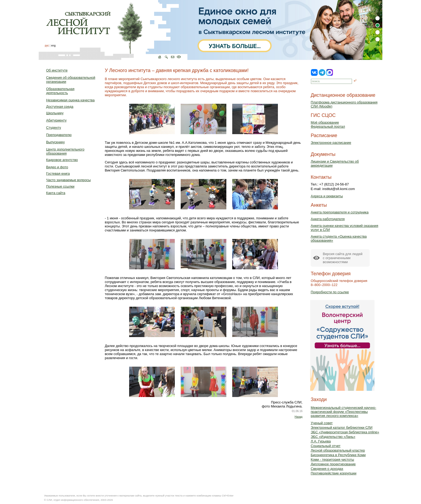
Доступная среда (60, 107)
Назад (298, 417)
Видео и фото (57, 167)
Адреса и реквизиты (327, 196)
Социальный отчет (326, 446)
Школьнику (55, 113)
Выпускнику (55, 142)
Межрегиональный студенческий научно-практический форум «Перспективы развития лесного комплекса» (343, 412)
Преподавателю (59, 135)
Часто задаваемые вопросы (68, 180)
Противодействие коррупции (333, 473)
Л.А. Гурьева (321, 441)
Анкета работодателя (328, 219)
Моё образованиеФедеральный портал (328, 124)
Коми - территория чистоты (332, 460)
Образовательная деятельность (60, 91)
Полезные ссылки (60, 186)
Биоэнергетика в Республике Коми (338, 455)
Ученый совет (322, 423)
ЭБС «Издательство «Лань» (333, 437)
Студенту (54, 128)
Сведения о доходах (327, 469)
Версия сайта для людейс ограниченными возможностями (343, 258)
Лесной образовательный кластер (338, 450)
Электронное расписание (331, 143)
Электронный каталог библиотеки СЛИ (342, 428)
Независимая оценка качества (70, 100)
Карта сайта (56, 193)
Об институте (57, 70)
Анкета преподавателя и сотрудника (340, 212)
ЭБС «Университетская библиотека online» (345, 432)
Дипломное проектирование (333, 464)
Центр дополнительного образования (65, 151)
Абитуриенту (56, 120)
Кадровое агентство (62, 160)
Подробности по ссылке (330, 292)
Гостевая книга (58, 174)
